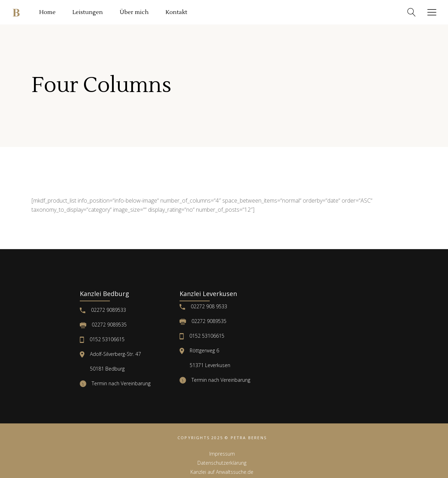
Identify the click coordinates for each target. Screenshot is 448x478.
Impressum (222, 454)
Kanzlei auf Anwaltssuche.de (222, 472)
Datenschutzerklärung (222, 463)
